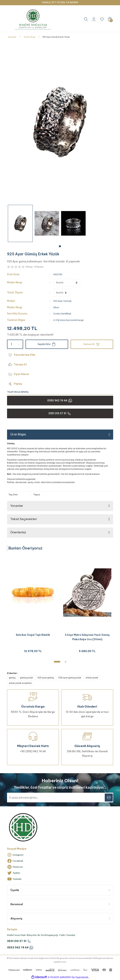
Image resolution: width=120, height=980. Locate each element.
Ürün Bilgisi (18, 434)
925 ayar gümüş (46, 678)
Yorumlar (17, 506)
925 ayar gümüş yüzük (70, 678)
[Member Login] (94, 19)
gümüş (12, 678)
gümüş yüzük (26, 678)
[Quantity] (15, 344)
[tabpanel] (20, 223)
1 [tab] (60, 246)
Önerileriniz (18, 532)
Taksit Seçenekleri (24, 519)
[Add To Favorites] (60, 355)
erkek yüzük (92, 678)
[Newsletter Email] (60, 798)
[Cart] (110, 19)
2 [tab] (66, 662)
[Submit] (109, 798)
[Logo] (33, 19)
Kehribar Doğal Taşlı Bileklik (33, 635)
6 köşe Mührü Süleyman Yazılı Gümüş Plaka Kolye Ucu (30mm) (87, 637)
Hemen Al (92, 344)
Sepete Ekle (47, 344)
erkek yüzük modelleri (20, 683)
